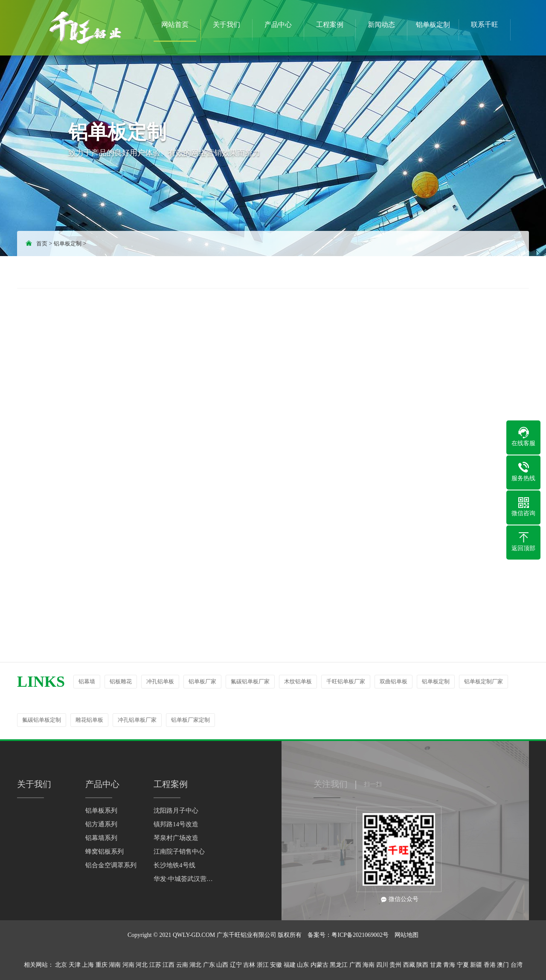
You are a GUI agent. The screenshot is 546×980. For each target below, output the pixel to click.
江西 (168, 965)
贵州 (395, 965)
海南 (369, 965)
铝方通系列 (101, 824)
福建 (290, 965)
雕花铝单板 (89, 720)
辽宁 (236, 965)
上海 (88, 965)
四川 (382, 965)
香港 (490, 965)
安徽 (276, 965)
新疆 (476, 965)
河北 (142, 965)
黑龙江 (339, 965)
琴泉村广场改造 (176, 838)
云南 (182, 965)
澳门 (503, 965)
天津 (75, 965)
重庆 (102, 965)
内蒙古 (319, 965)
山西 (222, 965)
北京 (61, 965)
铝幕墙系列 (101, 838)
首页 (42, 244)
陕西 (422, 965)
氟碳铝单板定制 (42, 720)
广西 (355, 965)
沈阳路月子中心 (176, 811)
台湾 (517, 965)
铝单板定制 (68, 244)
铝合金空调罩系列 (111, 865)
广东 (209, 965)
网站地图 (407, 935)
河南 (128, 965)
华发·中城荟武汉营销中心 (183, 879)
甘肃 (436, 965)
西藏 (409, 965)
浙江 (263, 965)
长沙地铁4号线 (174, 865)
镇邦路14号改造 (176, 824)
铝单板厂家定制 (190, 720)
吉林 (249, 965)
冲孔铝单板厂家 (137, 720)
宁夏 (463, 965)
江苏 (155, 965)
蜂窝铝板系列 (105, 852)
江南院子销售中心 (179, 852)
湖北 (195, 965)
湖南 (115, 965)
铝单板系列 (101, 811)
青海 (449, 965)
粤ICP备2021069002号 (360, 935)
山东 (303, 965)
